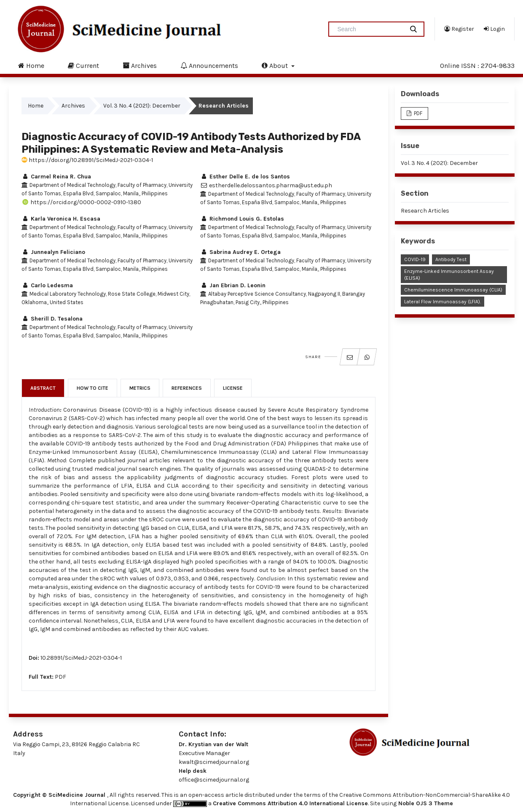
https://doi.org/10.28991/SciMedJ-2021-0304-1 (87, 160)
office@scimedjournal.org (214, 780)
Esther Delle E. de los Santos (245, 177)
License (233, 388)
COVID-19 (415, 259)
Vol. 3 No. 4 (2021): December (142, 106)
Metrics (140, 388)
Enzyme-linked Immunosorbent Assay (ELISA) (449, 275)
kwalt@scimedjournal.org (214, 762)
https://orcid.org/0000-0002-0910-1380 (81, 202)
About (276, 65)
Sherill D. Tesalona (52, 319)
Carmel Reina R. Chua (56, 177)
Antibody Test (451, 259)
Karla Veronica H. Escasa (61, 219)
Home (31, 65)
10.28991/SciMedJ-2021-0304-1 (81, 658)
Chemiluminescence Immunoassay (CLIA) (453, 290)
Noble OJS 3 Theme (425, 803)
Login (494, 29)
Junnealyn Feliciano (53, 252)
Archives (140, 65)
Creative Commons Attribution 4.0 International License (290, 803)
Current (83, 65)
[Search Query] (370, 29)
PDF (60, 677)
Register (459, 29)
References (187, 388)
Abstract (43, 388)
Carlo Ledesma (47, 285)
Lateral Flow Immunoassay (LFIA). (443, 302)
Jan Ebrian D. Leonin (233, 285)
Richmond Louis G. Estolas (242, 219)
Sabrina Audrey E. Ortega (240, 252)
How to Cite (93, 388)
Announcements (209, 65)
